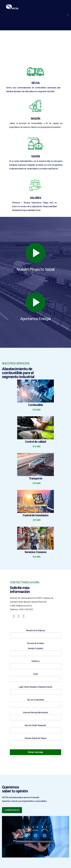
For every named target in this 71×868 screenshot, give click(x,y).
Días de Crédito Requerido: (35, 727)
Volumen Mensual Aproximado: (35, 714)
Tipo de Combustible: (35, 702)
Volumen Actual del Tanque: (35, 740)
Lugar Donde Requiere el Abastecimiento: (35, 689)
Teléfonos (35, 663)
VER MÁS (36, 410)
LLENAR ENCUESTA (12, 810)
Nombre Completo (35, 650)
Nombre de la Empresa (35, 632)
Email (35, 676)
